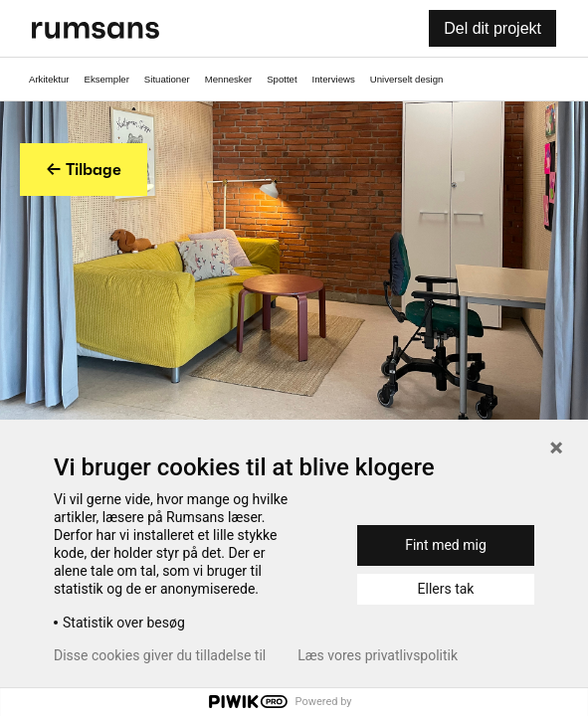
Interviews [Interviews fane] (334, 79)
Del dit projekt (492, 28)
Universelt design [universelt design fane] (407, 79)
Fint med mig (446, 545)
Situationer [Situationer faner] (167, 79)
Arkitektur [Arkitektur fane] (49, 79)
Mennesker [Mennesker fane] (228, 79)
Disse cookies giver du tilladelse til (160, 655)
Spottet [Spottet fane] (282, 79)
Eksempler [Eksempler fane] (107, 79)
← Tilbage (84, 169)
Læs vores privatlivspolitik (378, 655)
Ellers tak (446, 589)
